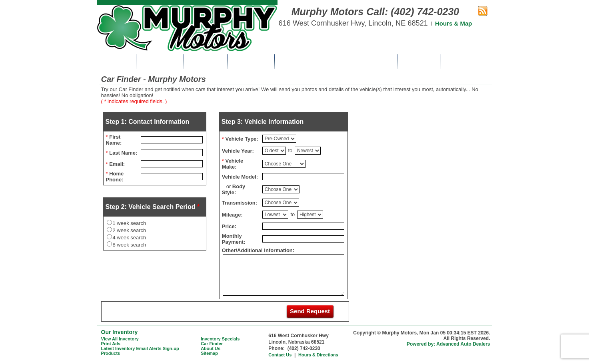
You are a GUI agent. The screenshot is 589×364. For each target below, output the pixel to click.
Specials (205, 62)
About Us (419, 62)
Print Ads (251, 62)
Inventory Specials (220, 339)
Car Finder (298, 62)
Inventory (160, 62)
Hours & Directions (318, 355)
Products (111, 353)
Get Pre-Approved (359, 62)
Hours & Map (454, 23)
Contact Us (466, 62)
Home (116, 62)
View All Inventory (120, 339)
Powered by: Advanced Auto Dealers (448, 344)
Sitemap (209, 353)
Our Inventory (120, 332)
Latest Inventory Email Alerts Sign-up (140, 348)
